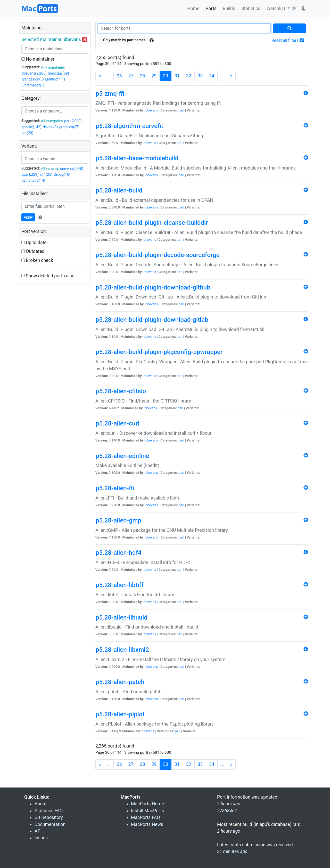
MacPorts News (147, 824)
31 (177, 76)
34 (212, 76)
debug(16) (62, 174)
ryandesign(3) (33, 79)
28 (143, 76)
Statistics (251, 9)
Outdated (33, 251)
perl (181, 110)
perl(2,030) (73, 121)
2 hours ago (229, 831)
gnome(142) (32, 127)
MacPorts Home (147, 804)
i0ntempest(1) (33, 85)
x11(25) (46, 174)
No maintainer (38, 59)
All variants (50, 168)
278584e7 (227, 811)
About (41, 804)
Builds (229, 9)
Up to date (34, 243)
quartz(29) (30, 174)
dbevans (152, 110)
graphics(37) (69, 127)
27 (131, 76)
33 (200, 76)
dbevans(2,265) (34, 73)
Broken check (37, 260)
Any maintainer (53, 67)
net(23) (27, 133)
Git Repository (49, 817)
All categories (52, 121)
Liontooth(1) (55, 79)
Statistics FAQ (49, 811)
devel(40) (50, 127)
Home (193, 9)
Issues (41, 838)
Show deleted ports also (48, 276)
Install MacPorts (147, 811)
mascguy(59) (59, 73)
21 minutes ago (232, 851)
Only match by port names (122, 40)
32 (189, 76)
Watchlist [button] (276, 9)
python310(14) (33, 180)
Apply (28, 217)
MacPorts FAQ (146, 817)
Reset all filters (288, 40)
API (38, 831)
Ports (211, 9)
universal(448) (72, 168)
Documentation (50, 824)
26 (119, 76)
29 (154, 76)
